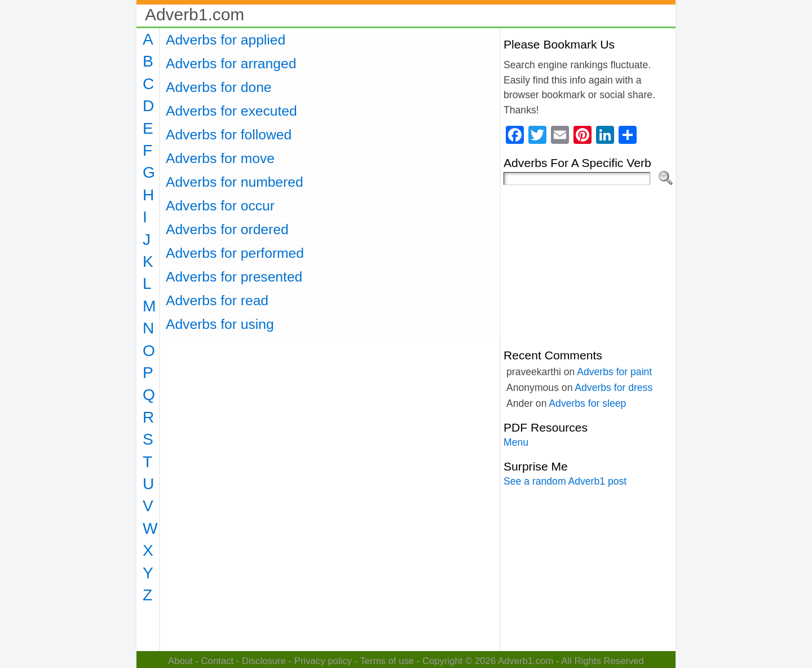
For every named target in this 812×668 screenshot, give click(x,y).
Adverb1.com (195, 14)
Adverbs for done (219, 87)
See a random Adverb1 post (565, 481)
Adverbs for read (217, 300)
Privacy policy (323, 661)
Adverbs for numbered (235, 182)
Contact (218, 661)
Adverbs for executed (231, 111)
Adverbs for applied (226, 40)
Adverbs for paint (614, 372)
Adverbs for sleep (587, 403)
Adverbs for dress (614, 388)
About (180, 661)
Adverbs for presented (234, 277)
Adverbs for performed (235, 253)
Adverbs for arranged (231, 63)
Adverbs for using (220, 324)
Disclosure (264, 661)
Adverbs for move (220, 158)
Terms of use (387, 661)
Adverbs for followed (229, 135)
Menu (516, 442)
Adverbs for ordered (227, 229)
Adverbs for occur (220, 206)
